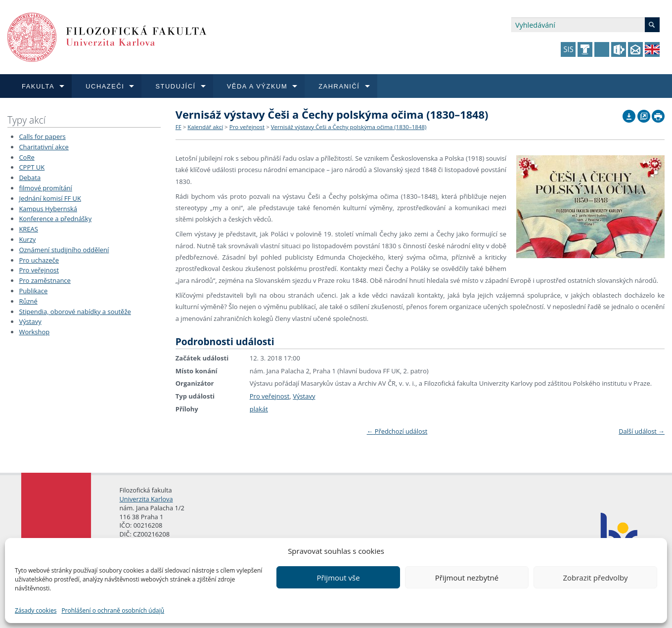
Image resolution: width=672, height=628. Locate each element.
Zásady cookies (36, 610)
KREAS (28, 229)
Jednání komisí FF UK (50, 198)
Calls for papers (42, 136)
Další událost (642, 431)
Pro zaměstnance (45, 280)
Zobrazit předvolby (595, 578)
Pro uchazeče (39, 260)
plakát (259, 409)
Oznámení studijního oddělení (64, 250)
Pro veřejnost (39, 270)
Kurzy (27, 239)
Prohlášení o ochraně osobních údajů (113, 610)
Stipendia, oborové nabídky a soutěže (75, 312)
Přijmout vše (338, 578)
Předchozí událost (397, 431)
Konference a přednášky (55, 219)
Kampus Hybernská (48, 209)
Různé (28, 301)
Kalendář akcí (205, 127)
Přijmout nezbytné (467, 578)
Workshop (34, 332)
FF (179, 127)
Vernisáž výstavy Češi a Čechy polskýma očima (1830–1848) (349, 127)
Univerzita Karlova (146, 499)
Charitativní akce (44, 147)
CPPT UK (32, 167)
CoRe (26, 157)
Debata (30, 178)
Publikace (33, 291)
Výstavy (30, 321)
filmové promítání (45, 188)
